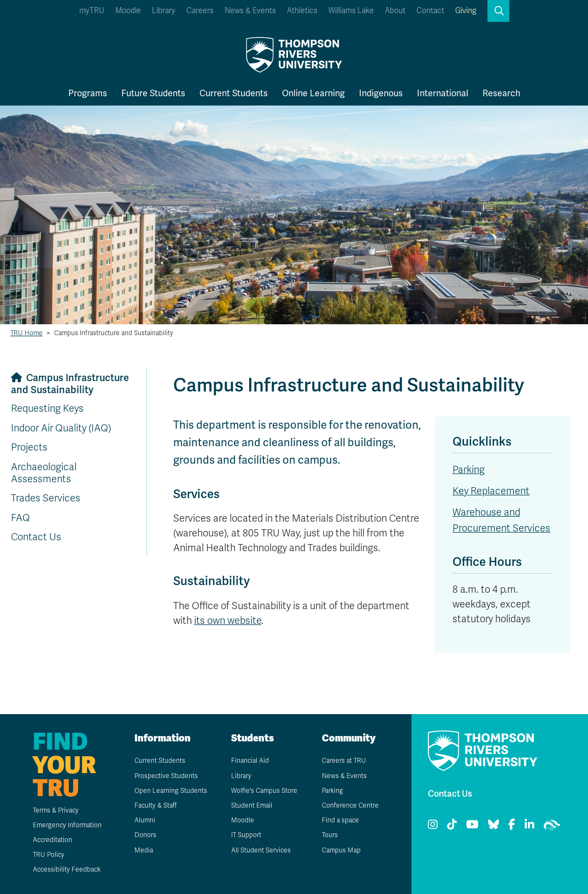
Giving (466, 11)
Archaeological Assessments (44, 473)
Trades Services (46, 498)
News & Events (250, 11)
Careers (200, 11)
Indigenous (381, 93)
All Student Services (261, 850)
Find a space (340, 820)
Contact (430, 11)
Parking (469, 470)
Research (501, 93)
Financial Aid (250, 761)
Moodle (128, 11)
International (443, 93)
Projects (29, 447)
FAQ (20, 518)
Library (164, 11)
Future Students (153, 93)
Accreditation (52, 840)
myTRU (92, 11)
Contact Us (36, 537)
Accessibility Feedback (67, 869)
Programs (88, 93)
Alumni (145, 820)
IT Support (246, 835)
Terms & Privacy (56, 810)
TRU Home (27, 333)
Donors (145, 835)
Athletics (302, 11)
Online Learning (313, 93)
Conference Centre (350, 805)
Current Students (234, 93)
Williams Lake (351, 11)
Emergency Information (67, 825)
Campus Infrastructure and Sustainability (70, 384)
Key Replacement (491, 491)
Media (144, 850)
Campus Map (341, 850)
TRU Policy (49, 855)
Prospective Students (166, 776)
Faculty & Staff (155, 805)
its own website (228, 621)
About (395, 11)
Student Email (252, 805)
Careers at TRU (344, 761)
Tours (330, 835)
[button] (498, 11)
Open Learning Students (171, 791)
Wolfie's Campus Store (264, 791)
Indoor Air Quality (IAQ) (61, 428)
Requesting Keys (47, 408)
